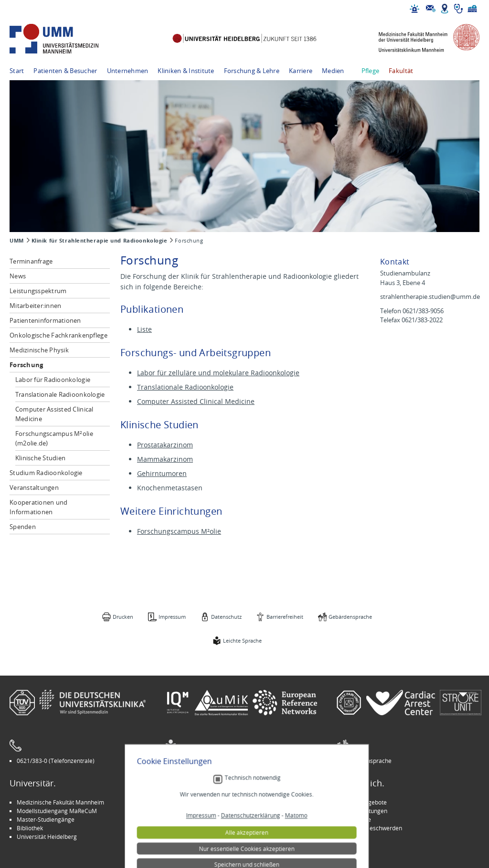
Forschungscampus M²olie (179, 531)
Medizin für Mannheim (202, 828)
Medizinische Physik (39, 350)
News (18, 276)
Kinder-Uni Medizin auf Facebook (216, 819)
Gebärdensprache (350, 617)
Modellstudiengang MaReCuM (57, 811)
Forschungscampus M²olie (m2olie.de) (54, 438)
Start (17, 71)
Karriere (301, 71)
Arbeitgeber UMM (196, 802)
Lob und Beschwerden (373, 828)
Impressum (172, 617)
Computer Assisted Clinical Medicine (54, 414)
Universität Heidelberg (47, 836)
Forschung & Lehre (252, 71)
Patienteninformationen (45, 320)
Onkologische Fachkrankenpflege (58, 335)
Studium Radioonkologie (46, 473)
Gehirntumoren (162, 473)
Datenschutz (226, 617)
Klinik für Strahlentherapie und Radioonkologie (100, 241)
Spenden (23, 527)
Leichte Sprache (242, 640)
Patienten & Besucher (65, 71)
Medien (333, 71)
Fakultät (401, 71)
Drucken (123, 617)
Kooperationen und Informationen (38, 507)
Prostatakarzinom (165, 445)
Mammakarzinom (165, 459)
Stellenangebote (365, 802)
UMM (17, 241)
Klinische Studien (40, 458)
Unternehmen (128, 71)
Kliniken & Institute (186, 71)
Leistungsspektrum (38, 291)
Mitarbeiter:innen (35, 306)
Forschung (26, 365)
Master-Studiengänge (46, 819)
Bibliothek (30, 828)
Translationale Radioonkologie (60, 394)
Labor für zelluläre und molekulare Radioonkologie (218, 373)
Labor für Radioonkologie (53, 380)
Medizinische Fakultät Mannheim (60, 802)
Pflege (371, 71)
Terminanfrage (31, 261)
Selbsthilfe (357, 819)
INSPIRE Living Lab (196, 811)
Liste (144, 329)
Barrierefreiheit (285, 617)
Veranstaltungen (34, 487)
